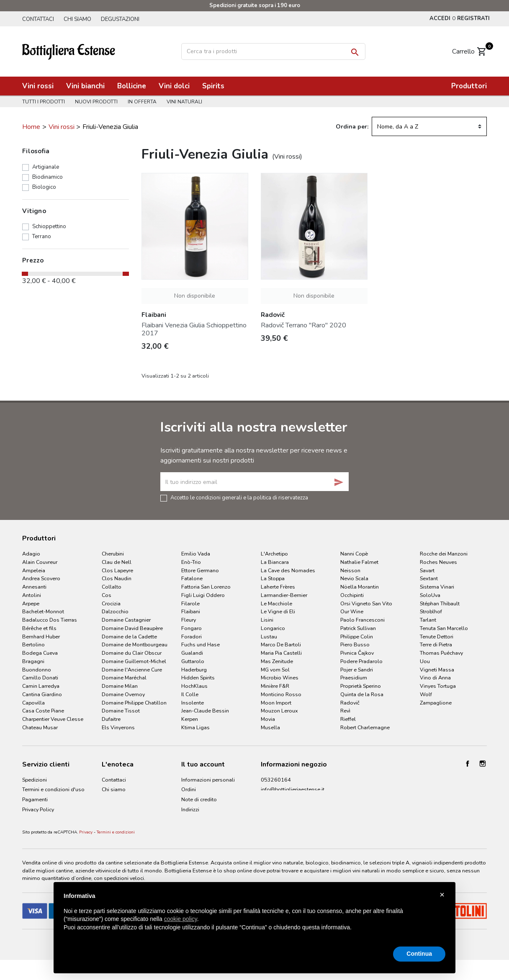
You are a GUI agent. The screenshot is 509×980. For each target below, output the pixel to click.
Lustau (269, 637)
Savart (427, 570)
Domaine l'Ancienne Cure (132, 670)
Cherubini (113, 554)
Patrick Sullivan (358, 628)
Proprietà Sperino (361, 686)
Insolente (193, 703)
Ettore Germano (200, 570)
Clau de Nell (117, 562)
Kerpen (190, 719)
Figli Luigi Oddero (203, 595)
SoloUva (430, 595)
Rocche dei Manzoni (444, 554)
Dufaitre (111, 719)
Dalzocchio (115, 611)
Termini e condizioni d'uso (53, 789)
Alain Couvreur (40, 562)
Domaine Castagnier (126, 620)
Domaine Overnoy (123, 694)
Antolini (32, 595)
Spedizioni (35, 780)
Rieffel (348, 719)
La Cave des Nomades (288, 570)
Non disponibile (195, 296)
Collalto (112, 587)
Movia (268, 719)
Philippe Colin (357, 637)
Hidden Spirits (198, 678)
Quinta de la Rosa (362, 694)
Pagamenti (35, 799)
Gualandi (192, 653)
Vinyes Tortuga (438, 686)
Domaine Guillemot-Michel (134, 661)
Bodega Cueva (40, 653)
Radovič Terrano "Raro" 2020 (303, 325)
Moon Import (276, 703)
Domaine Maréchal (124, 678)
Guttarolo (193, 661)
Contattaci (38, 19)
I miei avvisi (195, 819)
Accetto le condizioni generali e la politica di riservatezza (239, 497)
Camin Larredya (41, 686)
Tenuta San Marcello (444, 628)
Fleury (189, 620)
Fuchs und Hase (201, 644)
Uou (425, 661)
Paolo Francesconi (362, 620)
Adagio (31, 554)
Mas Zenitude (277, 661)
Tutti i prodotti (44, 102)
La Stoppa (273, 578)
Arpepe (31, 603)
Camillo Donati (40, 678)
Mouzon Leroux (279, 711)
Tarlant (428, 620)
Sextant (429, 578)
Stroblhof (431, 611)
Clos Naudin (117, 578)
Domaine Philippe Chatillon (134, 703)
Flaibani (191, 611)
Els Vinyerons (118, 727)
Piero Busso (355, 644)
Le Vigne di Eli (278, 611)
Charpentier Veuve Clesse (53, 719)
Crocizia (111, 603)
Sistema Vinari (437, 587)
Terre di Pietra (436, 644)
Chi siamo (79, 19)
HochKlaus (194, 686)
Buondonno (37, 670)
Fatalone (192, 578)
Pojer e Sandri (357, 670)
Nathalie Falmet (359, 562)
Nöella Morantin (360, 587)
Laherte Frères (278, 587)
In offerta (145, 102)
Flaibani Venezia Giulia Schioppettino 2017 (194, 329)
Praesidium (354, 678)
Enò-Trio (191, 562)
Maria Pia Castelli (281, 653)
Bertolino (33, 644)
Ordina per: (352, 127)
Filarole (190, 603)
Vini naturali (188, 102)
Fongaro (192, 628)
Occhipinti (352, 595)
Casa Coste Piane (43, 711)
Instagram (483, 764)
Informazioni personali (208, 780)
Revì (345, 711)
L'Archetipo (274, 554)
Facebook (468, 764)
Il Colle (190, 694)
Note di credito (199, 799)
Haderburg (194, 670)
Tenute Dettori (437, 637)
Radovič (350, 703)
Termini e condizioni (116, 846)
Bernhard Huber (41, 637)
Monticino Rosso (281, 694)
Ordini (189, 789)
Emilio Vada (196, 554)
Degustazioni (123, 19)
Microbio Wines (280, 678)
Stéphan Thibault (440, 603)
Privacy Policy (38, 809)
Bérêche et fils (39, 628)
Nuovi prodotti (98, 102)
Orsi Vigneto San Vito (366, 603)
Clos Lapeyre (117, 570)
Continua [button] (419, 954)
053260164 (276, 780)
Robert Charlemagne (365, 727)
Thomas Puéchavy (441, 653)
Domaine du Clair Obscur (132, 653)
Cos (107, 595)
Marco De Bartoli (281, 644)
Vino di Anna (435, 678)
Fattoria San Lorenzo (206, 587)
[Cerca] (273, 51)
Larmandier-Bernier (284, 595)
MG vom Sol (275, 670)
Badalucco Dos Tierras (50, 620)
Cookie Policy (38, 819)
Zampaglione (436, 703)
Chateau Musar (40, 727)
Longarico (273, 628)
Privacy (86, 846)
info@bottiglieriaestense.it (293, 789)
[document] (254, 918)
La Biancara (275, 562)
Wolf (426, 694)
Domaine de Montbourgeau (135, 644)
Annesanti (34, 587)
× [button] (442, 895)
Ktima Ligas (195, 727)
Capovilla (33, 703)
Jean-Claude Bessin (205, 711)
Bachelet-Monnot (43, 611)
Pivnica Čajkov (357, 653)
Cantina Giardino (42, 694)
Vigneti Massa (437, 670)
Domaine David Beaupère (132, 628)
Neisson (350, 570)
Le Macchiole (276, 603)
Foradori (192, 637)
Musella (270, 727)
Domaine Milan (120, 686)
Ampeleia (34, 570)
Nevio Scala (354, 578)
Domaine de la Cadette (129, 637)
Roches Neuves (438, 562)
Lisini (267, 620)
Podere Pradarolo (361, 661)
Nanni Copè (354, 554)
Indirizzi (190, 809)
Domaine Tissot (121, 711)
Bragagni (33, 661)
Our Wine (352, 611)
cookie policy (181, 919)
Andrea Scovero (41, 578)
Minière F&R (275, 686)
